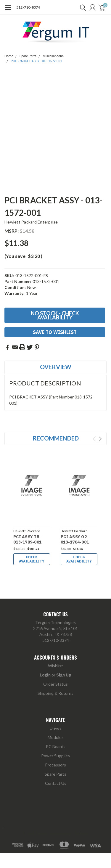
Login (45, 675)
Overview (56, 367)
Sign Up (64, 675)
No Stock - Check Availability (55, 315)
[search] (81, 7)
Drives (56, 728)
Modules (56, 737)
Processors (55, 765)
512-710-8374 (28, 7)
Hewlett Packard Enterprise (31, 222)
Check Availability (32, 559)
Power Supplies (55, 756)
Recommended (56, 438)
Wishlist (55, 666)
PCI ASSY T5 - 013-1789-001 (28, 540)
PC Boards (56, 746)
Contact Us (56, 783)
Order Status (55, 684)
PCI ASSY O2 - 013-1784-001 (75, 540)
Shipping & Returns (55, 693)
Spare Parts (28, 56)
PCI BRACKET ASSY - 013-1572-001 (36, 61)
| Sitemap (80, 833)
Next (100, 439)
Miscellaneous (53, 56)
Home (9, 56)
